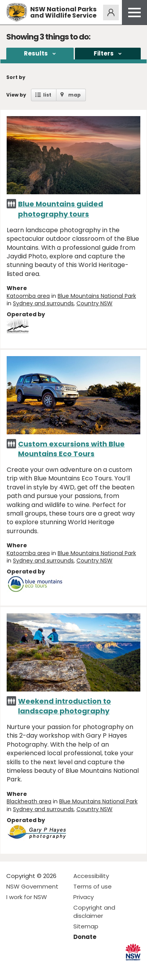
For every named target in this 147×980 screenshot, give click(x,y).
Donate (85, 937)
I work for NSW (27, 897)
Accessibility (91, 876)
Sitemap (86, 926)
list (47, 95)
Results (36, 53)
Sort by (16, 77)
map (74, 95)
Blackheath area (29, 801)
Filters (104, 53)
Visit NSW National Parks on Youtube (47, 968)
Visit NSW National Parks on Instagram (30, 968)
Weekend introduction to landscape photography (64, 706)
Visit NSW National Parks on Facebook (14, 968)
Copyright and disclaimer (94, 912)
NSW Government (32, 886)
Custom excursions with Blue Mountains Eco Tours (71, 449)
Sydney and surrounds (43, 303)
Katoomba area (28, 296)
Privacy (83, 897)
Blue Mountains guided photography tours (61, 209)
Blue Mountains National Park (97, 296)
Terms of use (93, 886)
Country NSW (94, 303)
